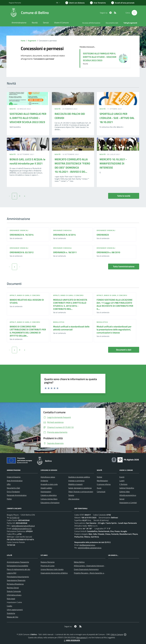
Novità (13, 109)
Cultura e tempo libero (49, 499)
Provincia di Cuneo (48, 566)
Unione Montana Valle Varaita (52, 569)
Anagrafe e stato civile (49, 484)
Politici (9, 499)
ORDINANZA (103, 235)
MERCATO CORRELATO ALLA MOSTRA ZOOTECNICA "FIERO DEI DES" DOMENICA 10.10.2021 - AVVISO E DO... (72, 165)
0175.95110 (14, 518)
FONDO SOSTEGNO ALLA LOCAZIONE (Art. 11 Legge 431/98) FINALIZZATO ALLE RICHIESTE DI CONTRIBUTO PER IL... (115, 304)
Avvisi (99, 488)
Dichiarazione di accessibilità (17, 566)
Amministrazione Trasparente (18, 562)
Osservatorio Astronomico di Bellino (54, 573)
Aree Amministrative (15, 481)
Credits (9, 606)
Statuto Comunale (14, 591)
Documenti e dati (124, 350)
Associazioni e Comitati (128, 503)
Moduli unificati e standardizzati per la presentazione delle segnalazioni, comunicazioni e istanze (114, 330)
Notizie (99, 477)
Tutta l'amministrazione (124, 266)
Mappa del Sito (12, 617)
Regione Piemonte (48, 562)
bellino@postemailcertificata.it (23, 526)
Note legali (11, 599)
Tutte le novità (124, 196)
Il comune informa (104, 484)
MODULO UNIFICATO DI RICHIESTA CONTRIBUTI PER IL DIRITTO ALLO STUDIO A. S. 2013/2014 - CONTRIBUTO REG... (70, 304)
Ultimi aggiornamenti (15, 610)
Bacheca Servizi (13, 588)
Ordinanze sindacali (19, 230)
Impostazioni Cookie (14, 602)
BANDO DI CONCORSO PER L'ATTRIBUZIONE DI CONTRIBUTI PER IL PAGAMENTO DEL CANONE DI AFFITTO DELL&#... (28, 331)
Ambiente (44, 481)
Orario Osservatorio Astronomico (86, 569)
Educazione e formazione (50, 503)
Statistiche (11, 613)
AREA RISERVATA (72, 640)
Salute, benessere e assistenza (80, 488)
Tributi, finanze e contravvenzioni (81, 492)
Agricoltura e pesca (48, 477)
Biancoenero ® (82, 637)
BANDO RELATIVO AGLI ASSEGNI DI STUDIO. (27, 301)
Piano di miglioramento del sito (18, 569)
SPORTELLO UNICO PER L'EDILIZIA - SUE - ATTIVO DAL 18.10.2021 (117, 118)
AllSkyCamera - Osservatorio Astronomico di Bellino (94, 566)
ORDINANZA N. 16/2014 (22, 235)
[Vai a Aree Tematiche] (98, 3)
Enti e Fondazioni (13, 492)
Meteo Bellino (79, 562)
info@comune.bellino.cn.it (22, 529)
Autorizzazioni (46, 492)
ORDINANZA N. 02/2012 (22, 252)
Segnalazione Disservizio (16, 580)
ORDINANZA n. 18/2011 (65, 252)
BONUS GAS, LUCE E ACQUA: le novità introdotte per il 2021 (27, 161)
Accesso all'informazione (91, 23)
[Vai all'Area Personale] (123, 3)
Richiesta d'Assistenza (15, 584)
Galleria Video (125, 492)
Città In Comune (117, 634)
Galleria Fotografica (127, 488)
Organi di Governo (14, 477)
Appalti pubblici (46, 488)
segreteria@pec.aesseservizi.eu (90, 548)
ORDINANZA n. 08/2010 (108, 252)
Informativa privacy (14, 595)
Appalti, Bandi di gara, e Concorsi (25, 295)
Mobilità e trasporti (75, 484)
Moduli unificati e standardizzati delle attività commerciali (71, 328)
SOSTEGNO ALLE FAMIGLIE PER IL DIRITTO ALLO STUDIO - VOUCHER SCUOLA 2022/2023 (100, 57)
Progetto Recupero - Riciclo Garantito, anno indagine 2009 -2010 (99, 573)
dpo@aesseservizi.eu (87, 545)
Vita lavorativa (74, 499)
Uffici (9, 484)
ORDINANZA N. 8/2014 (64, 235)
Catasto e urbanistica (49, 495)
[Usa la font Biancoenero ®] (75, 3)
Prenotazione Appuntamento (18, 577)
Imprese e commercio (76, 481)
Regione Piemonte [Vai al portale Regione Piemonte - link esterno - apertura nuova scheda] (15, 3)
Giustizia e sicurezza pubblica (79, 477)
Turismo (71, 495)
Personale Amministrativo (17, 495)
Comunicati (101, 492)
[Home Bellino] (29, 13)
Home (23, 41)
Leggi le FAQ (12, 573)
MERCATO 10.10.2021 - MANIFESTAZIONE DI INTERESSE (113, 163)
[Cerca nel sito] (134, 13)
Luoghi (122, 481)
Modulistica (59, 322)
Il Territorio (123, 484)
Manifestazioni (102, 481)
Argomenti (32, 41)
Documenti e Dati (13, 488)
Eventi (122, 477)
